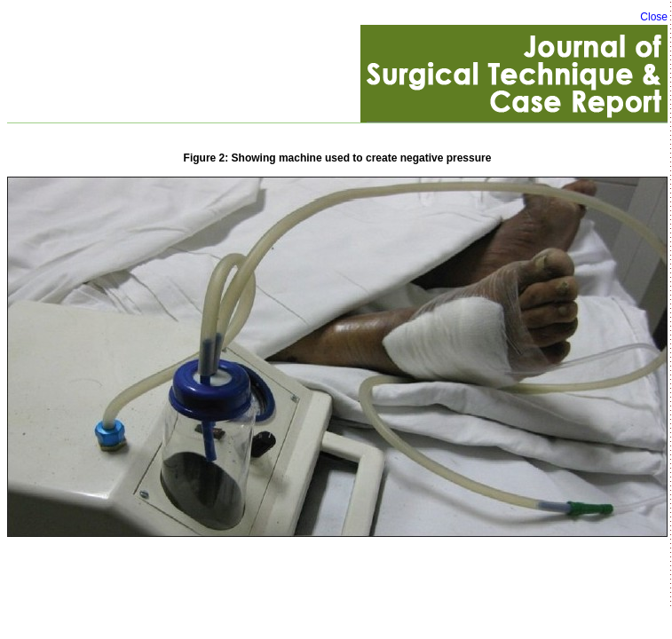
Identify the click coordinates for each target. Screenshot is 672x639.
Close (654, 17)
